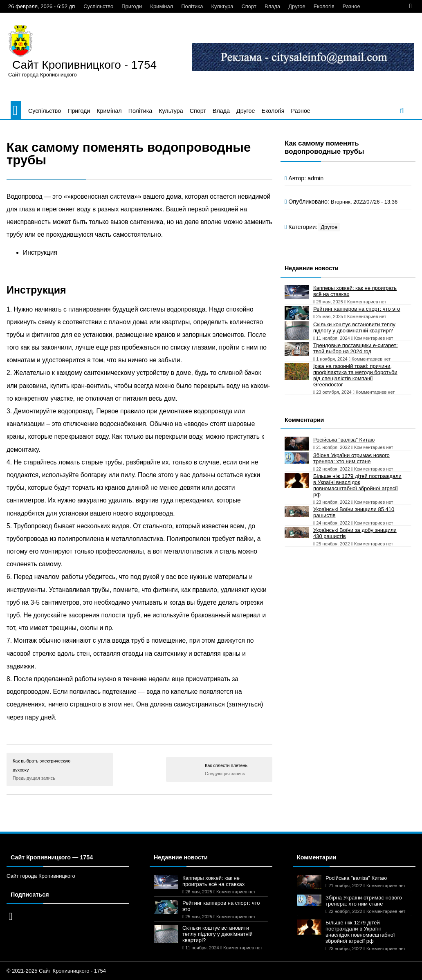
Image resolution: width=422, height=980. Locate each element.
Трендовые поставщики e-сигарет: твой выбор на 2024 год (356, 348)
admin (315, 178)
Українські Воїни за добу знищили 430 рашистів (355, 533)
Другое (297, 6)
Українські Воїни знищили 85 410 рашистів (354, 512)
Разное (351, 6)
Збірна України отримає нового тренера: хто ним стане (351, 458)
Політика (192, 6)
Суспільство (98, 6)
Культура (222, 6)
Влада (272, 6)
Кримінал (162, 6)
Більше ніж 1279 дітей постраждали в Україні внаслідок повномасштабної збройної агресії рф (357, 485)
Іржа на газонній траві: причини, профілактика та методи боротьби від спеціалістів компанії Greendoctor (355, 375)
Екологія (324, 6)
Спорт (249, 6)
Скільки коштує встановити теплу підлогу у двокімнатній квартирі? (354, 327)
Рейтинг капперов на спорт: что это (357, 309)
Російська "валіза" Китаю (344, 440)
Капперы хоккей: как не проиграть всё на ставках (355, 291)
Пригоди (132, 6)
